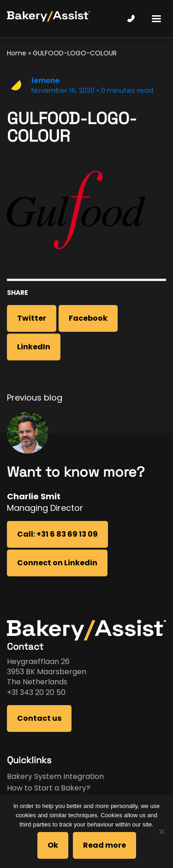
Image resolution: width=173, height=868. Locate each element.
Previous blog (35, 398)
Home (17, 53)
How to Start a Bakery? (49, 788)
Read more (104, 845)
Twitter (32, 318)
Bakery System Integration (55, 776)
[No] (161, 832)
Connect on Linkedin (57, 563)
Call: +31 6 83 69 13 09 (57, 534)
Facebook (88, 318)
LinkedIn (34, 347)
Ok (53, 845)
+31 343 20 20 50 (36, 692)
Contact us (39, 718)
